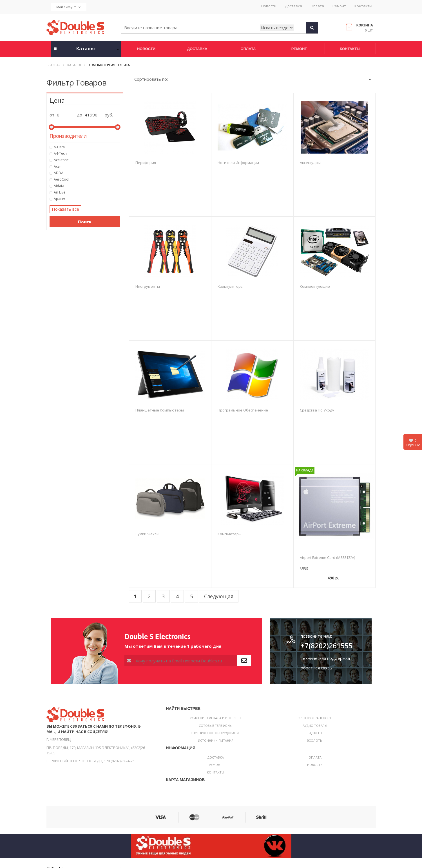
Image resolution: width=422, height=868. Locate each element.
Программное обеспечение (243, 410)
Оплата (317, 6)
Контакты (363, 6)
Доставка (293, 6)
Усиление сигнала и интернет (216, 718)
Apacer (87, 199)
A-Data (87, 147)
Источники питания (216, 740)
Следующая (219, 596)
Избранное (413, 443)
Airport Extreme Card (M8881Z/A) (327, 557)
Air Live (87, 192)
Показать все (65, 209)
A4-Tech (87, 154)
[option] (334, 506)
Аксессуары (310, 163)
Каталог (74, 65)
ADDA (87, 173)
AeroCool (87, 179)
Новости (269, 6)
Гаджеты (315, 733)
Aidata (87, 186)
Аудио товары (315, 726)
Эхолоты (315, 740)
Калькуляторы (231, 286)
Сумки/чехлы (147, 534)
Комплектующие (315, 286)
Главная (53, 65)
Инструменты (148, 286)
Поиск (85, 222)
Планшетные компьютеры (160, 410)
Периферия (146, 163)
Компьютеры (230, 534)
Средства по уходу (317, 410)
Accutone (87, 160)
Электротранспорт (315, 718)
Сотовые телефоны (216, 726)
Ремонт (339, 6)
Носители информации (238, 163)
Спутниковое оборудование (216, 733)
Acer (87, 167)
